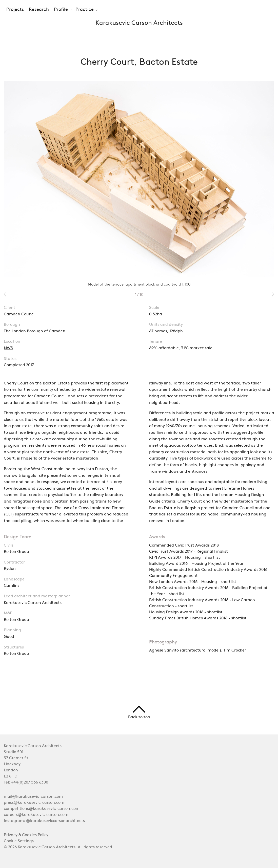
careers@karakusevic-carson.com (36, 815)
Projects (15, 10)
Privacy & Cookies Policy (26, 835)
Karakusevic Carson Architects (139, 23)
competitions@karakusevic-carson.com (42, 809)
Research (39, 10)
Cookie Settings (19, 841)
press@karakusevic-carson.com (34, 803)
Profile (61, 10)
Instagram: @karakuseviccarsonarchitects (44, 821)
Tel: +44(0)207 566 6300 (26, 783)
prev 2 (5, 294)
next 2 (273, 294)
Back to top (139, 712)
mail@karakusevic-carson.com (33, 797)
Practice (85, 10)
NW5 (8, 348)
